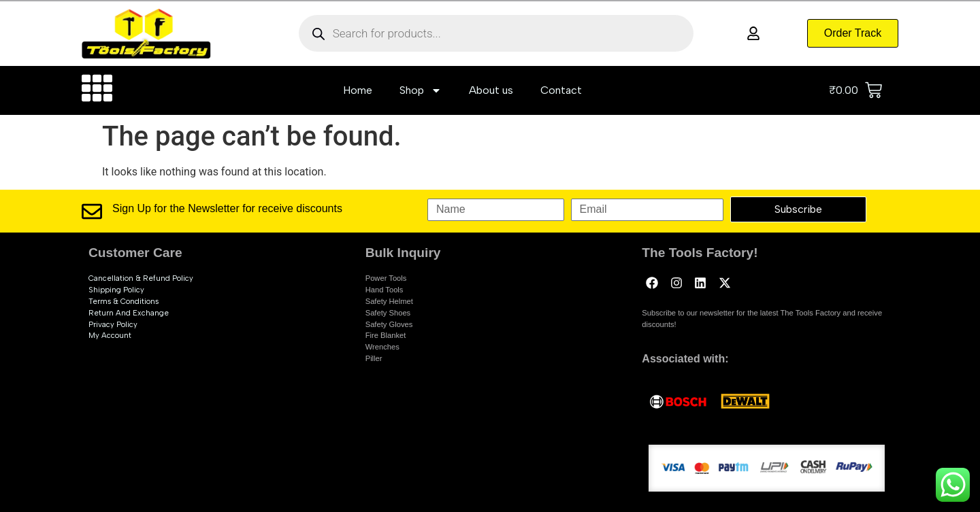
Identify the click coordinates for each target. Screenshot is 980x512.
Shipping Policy (116, 290)
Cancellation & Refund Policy (141, 278)
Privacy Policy (113, 324)
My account (110, 335)
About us (491, 90)
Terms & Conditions (124, 301)
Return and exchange (129, 313)
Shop (421, 90)
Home (358, 90)
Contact (561, 90)
